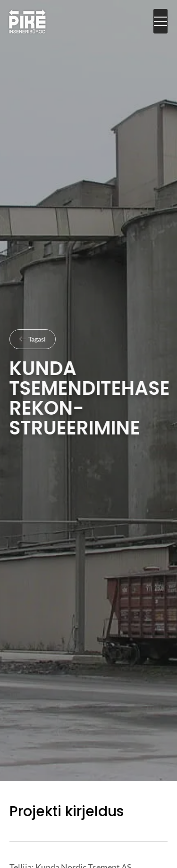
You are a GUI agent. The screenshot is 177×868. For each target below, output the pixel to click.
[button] (160, 21)
